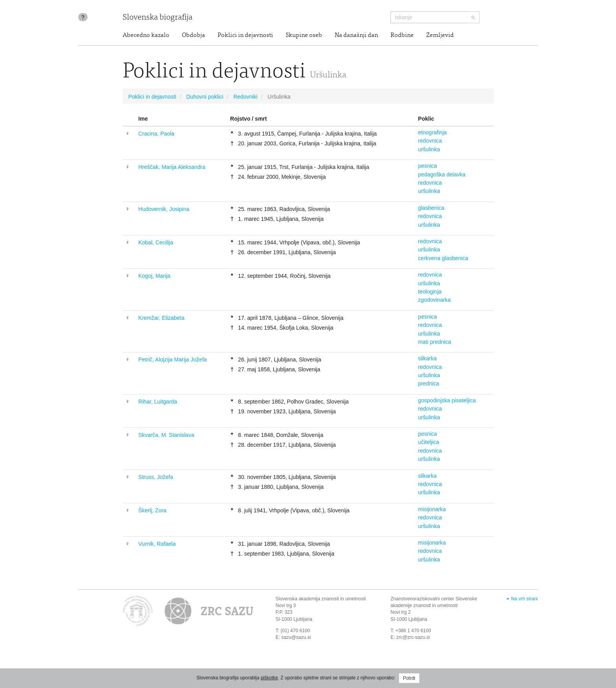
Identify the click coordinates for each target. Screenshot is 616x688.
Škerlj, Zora (152, 510)
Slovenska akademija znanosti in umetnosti (321, 599)
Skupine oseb (304, 35)
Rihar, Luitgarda (158, 402)
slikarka (427, 358)
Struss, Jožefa (156, 477)
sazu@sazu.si (296, 637)
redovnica (430, 141)
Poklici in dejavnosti (245, 35)
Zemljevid (440, 35)
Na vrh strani (524, 599)
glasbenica (431, 208)
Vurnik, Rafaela (157, 544)
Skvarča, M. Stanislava (166, 435)
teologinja (430, 292)
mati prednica (434, 342)
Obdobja (193, 35)
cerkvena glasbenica (443, 258)
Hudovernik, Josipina (164, 209)
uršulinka (429, 149)
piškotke (269, 678)
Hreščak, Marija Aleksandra (172, 167)
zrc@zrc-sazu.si (413, 637)
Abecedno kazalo (146, 35)
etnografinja (432, 132)
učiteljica (429, 442)
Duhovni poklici (205, 97)
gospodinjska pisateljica (447, 400)
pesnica (427, 166)
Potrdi (409, 678)
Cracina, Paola (156, 134)
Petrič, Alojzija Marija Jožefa (172, 360)
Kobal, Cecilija (156, 242)
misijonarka (432, 509)
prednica (429, 383)
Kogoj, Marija (154, 276)
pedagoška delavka (442, 174)
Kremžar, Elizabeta (161, 318)
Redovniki (245, 97)
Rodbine (402, 35)
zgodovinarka (434, 300)
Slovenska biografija (158, 18)
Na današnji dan (356, 35)
